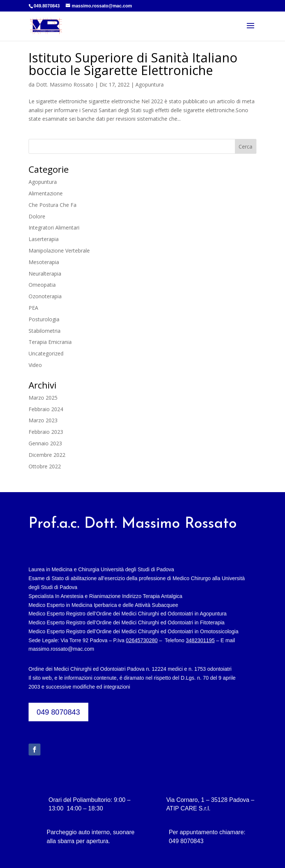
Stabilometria (45, 331)
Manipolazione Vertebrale (59, 251)
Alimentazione (46, 193)
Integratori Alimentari (54, 227)
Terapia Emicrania (50, 342)
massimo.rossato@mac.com (61, 649)
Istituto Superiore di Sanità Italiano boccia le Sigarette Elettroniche (133, 64)
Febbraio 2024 (46, 409)
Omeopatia (42, 285)
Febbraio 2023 (46, 432)
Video (35, 365)
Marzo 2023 (43, 420)
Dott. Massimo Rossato (65, 84)
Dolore (37, 216)
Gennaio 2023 (45, 443)
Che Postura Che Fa (53, 205)
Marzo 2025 (43, 398)
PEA (33, 308)
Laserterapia (44, 239)
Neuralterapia (45, 274)
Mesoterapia (44, 262)
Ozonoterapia (45, 296)
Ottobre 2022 (45, 466)
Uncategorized (46, 353)
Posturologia (44, 319)
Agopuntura (150, 84)
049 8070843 (58, 712)
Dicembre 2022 (47, 455)
